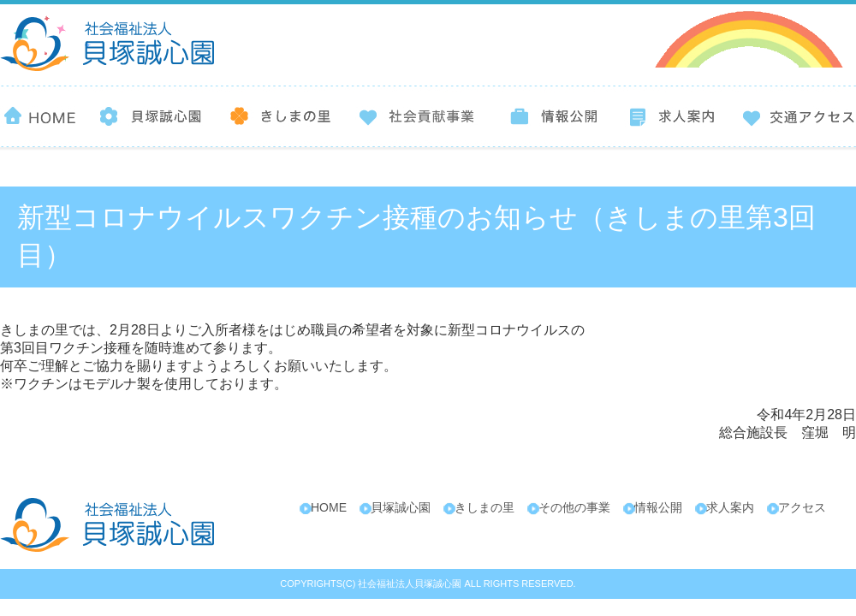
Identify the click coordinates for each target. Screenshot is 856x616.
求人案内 (730, 507)
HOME (329, 507)
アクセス (802, 507)
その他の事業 (574, 507)
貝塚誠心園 (401, 507)
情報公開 (658, 507)
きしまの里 (484, 507)
